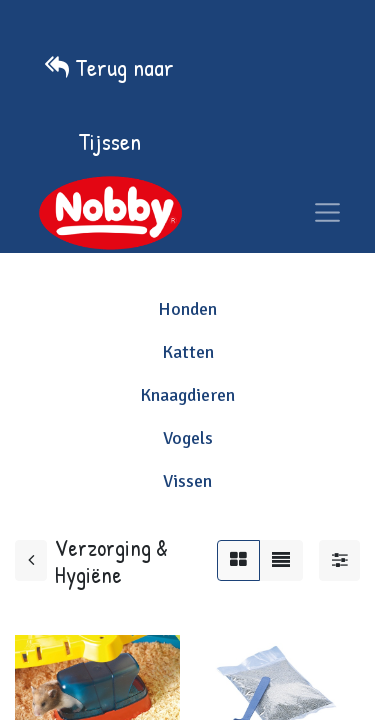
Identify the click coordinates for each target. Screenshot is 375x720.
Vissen (187, 481)
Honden (187, 309)
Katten (188, 352)
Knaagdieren (187, 395)
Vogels (188, 438)
